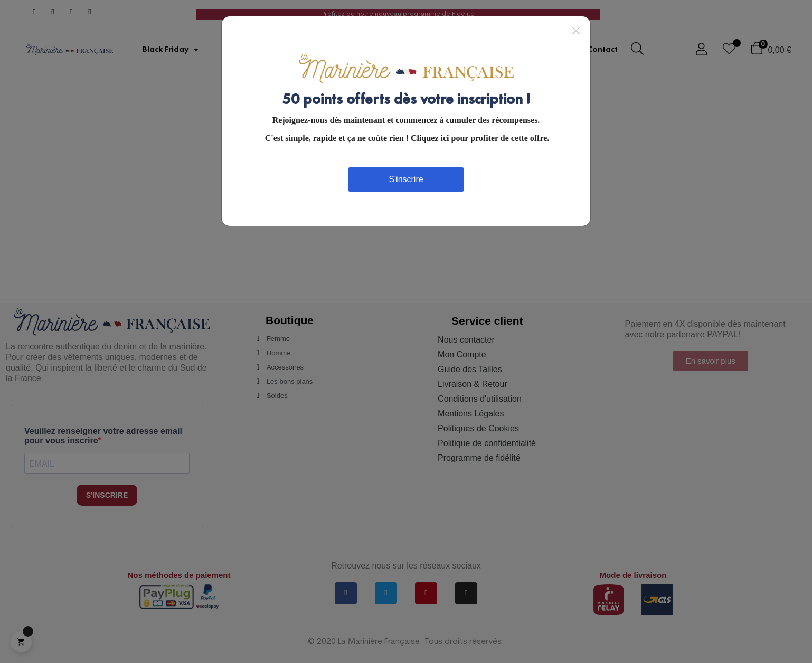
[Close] (576, 30)
